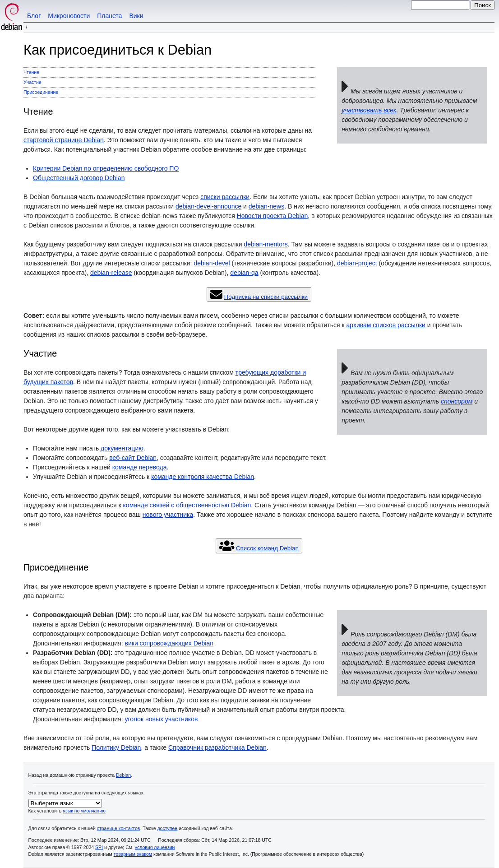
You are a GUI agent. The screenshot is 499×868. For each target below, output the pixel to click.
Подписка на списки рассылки (266, 297)
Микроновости (69, 16)
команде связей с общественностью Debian (187, 505)
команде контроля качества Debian (203, 477)
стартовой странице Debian (64, 140)
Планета (109, 16)
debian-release (111, 273)
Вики (136, 16)
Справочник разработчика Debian (217, 747)
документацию (122, 448)
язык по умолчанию (84, 811)
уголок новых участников (162, 719)
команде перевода (140, 467)
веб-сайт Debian (133, 458)
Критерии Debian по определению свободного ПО (106, 168)
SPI (99, 847)
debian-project (357, 263)
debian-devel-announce (208, 206)
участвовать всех (369, 110)
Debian (123, 775)
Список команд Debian (267, 548)
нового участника (168, 515)
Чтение (31, 72)
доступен (167, 828)
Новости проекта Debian (273, 216)
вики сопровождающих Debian (169, 643)
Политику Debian (116, 747)
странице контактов (119, 828)
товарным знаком (133, 854)
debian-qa (244, 273)
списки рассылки (225, 197)
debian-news (266, 206)
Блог (34, 16)
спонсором (457, 401)
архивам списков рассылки (386, 325)
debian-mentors (266, 244)
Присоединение (41, 92)
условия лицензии (155, 847)
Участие (32, 82)
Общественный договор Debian (79, 178)
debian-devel (212, 263)
